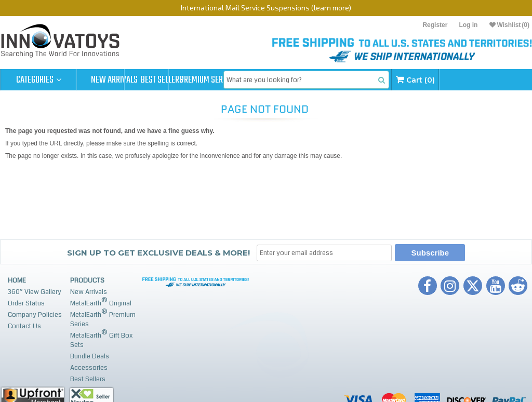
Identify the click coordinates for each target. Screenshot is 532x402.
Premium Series (266, 80)
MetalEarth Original (101, 302)
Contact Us (24, 326)
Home (17, 280)
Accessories (89, 368)
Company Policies (35, 315)
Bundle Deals (90, 356)
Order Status (26, 303)
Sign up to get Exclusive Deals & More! (158, 253)
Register (435, 25)
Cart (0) (497, 80)
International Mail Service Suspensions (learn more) (266, 8)
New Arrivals (114, 80)
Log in (468, 25)
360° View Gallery (35, 292)
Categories (39, 80)
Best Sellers (190, 80)
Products (87, 280)
